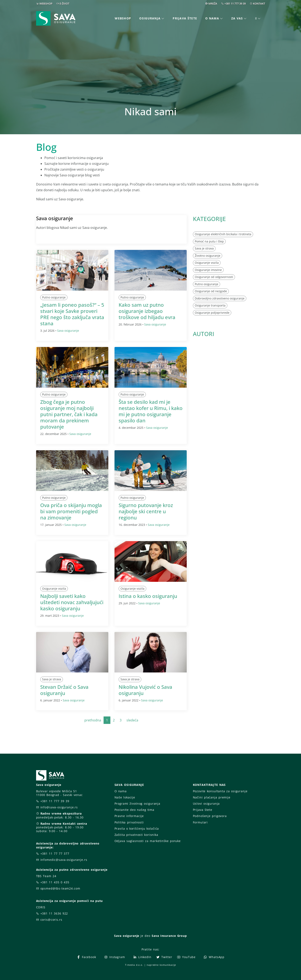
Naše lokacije (125, 797)
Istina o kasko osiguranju (148, 596)
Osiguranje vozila (54, 589)
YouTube (186, 957)
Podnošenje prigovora (210, 816)
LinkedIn (142, 957)
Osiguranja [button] (150, 18)
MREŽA (213, 4)
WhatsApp (214, 957)
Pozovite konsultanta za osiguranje (220, 791)
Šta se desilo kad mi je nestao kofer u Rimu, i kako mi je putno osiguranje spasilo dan (151, 411)
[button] (258, 18)
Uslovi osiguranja (206, 804)
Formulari (200, 822)
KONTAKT (259, 4)
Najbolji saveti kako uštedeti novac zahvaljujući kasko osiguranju (72, 602)
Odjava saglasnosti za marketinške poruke (148, 841)
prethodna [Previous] (93, 720)
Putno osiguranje (54, 297)
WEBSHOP (46, 4)
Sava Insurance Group (169, 936)
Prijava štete (185, 18)
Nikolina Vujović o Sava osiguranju (145, 690)
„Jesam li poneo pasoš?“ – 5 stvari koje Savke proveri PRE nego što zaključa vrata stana (72, 314)
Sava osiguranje (68, 331)
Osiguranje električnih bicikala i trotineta (223, 234)
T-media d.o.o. (134, 965)
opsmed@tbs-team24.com (60, 888)
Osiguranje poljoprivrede (212, 313)
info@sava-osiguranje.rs (59, 807)
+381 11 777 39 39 (235, 4)
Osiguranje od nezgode (211, 291)
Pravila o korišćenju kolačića (137, 829)
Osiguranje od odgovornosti (214, 277)
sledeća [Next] (132, 720)
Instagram (114, 957)
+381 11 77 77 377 (55, 853)
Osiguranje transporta (210, 305)
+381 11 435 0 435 (55, 882)
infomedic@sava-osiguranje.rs (64, 860)
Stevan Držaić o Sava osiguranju (64, 690)
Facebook (86, 957)
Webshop (123, 18)
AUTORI (204, 334)
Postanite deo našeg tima (134, 810)
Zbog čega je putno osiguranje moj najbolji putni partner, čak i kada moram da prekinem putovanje (69, 414)
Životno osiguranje (208, 256)
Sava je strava (52, 679)
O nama (121, 791)
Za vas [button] (237, 18)
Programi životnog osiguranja (138, 804)
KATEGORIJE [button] (209, 219)
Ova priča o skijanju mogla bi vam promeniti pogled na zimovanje (71, 511)
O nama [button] (212, 18)
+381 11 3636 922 (54, 913)
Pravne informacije (129, 816)
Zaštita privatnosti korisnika (136, 835)
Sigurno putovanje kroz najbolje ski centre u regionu (146, 511)
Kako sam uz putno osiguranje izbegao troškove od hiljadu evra (147, 311)
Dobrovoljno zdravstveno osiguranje (220, 298)
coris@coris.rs (51, 920)
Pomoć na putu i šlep (209, 241)
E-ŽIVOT (64, 4)
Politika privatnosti (129, 822)
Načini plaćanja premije (212, 797)
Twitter (164, 957)
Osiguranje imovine (208, 270)
